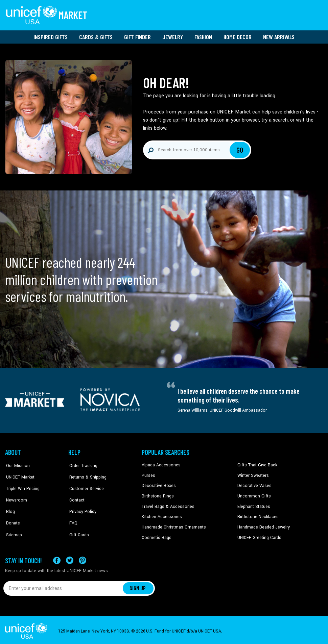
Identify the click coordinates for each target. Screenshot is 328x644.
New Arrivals (279, 35)
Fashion (203, 35)
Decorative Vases (254, 484)
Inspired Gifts (51, 35)
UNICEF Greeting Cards (259, 536)
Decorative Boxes (158, 484)
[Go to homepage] (47, 15)
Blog (9, 505)
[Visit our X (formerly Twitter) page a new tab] (70, 558)
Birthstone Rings (157, 494)
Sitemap (13, 525)
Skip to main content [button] (164, 0)
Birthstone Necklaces (257, 515)
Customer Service (85, 484)
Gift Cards (78, 525)
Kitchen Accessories (161, 515)
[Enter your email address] (63, 586)
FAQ (72, 515)
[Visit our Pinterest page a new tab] (83, 558)
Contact (76, 494)
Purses (148, 474)
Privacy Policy (81, 505)
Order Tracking (82, 464)
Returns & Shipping (86, 474)
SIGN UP (138, 586)
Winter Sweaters (252, 474)
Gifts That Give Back (256, 464)
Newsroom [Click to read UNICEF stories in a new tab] (15, 494)
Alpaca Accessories (160, 464)
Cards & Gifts (96, 35)
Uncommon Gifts (254, 494)
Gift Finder (137, 35)
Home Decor (238, 35)
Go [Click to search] (240, 149)
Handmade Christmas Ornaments (173, 525)
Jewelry (173, 35)
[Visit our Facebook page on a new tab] (57, 558)
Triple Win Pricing (21, 484)
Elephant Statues (253, 505)
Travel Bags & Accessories (167, 505)
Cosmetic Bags (156, 536)
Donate (12, 515)
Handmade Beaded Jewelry (262, 525)
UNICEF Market (19, 474)
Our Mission (17, 464)
